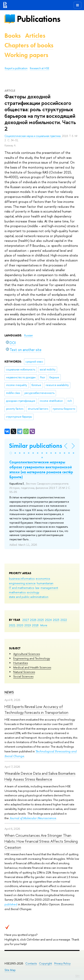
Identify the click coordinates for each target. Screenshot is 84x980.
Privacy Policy (62, 963)
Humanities (20, 663)
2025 (41, 620)
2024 (48, 620)
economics (43, 578)
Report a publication (16, 68)
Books (13, 36)
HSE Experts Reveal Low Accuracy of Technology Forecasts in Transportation (36, 709)
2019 (28, 625)
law (37, 588)
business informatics (22, 578)
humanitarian (45, 583)
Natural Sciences (24, 672)
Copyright (45, 963)
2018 (35, 625)
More (44, 625)
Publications (39, 19)
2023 (56, 620)
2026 (33, 620)
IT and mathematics (22, 588)
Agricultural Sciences (27, 654)
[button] (11, 453)
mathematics (17, 592)
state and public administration (29, 597)
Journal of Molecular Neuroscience (33, 818)
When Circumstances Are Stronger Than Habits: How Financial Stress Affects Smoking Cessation (41, 841)
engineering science (22, 583)
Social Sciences (23, 676)
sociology (33, 592)
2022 (64, 620)
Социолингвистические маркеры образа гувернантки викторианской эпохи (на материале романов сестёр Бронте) (41, 469)
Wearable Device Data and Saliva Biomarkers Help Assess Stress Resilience (40, 776)
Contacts (31, 963)
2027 (26, 620)
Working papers (26, 55)
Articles (35, 36)
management (49, 588)
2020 (20, 625)
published (11, 904)
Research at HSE (40, 68)
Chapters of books (29, 45)
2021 (12, 625)
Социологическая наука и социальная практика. (33, 136)
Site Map (10, 970)
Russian (29, 335)
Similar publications (36, 446)
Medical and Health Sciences (32, 667)
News (9, 692)
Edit (78, 976)
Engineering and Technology (32, 658)
